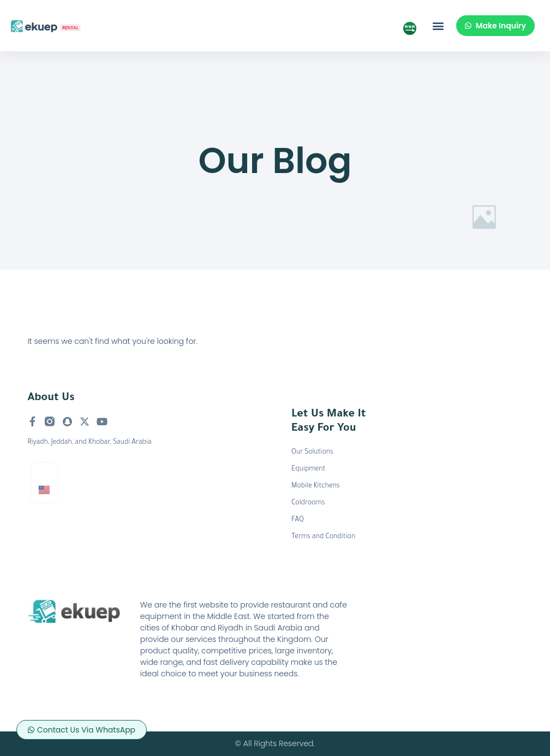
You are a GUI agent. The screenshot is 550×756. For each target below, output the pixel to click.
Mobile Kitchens (315, 486)
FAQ (298, 520)
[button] (438, 26)
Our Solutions (312, 453)
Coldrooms (308, 503)
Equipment (308, 469)
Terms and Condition (323, 537)
